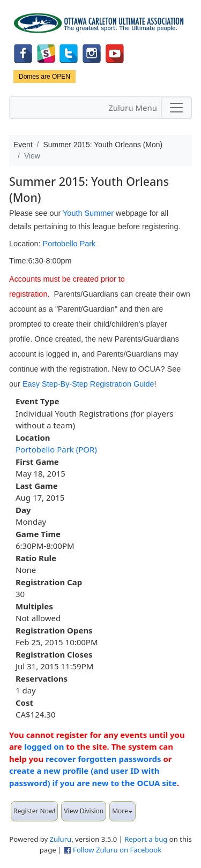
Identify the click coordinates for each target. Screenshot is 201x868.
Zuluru (61, 839)
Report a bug (146, 839)
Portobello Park (69, 244)
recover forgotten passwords (103, 759)
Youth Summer (88, 213)
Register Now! (34, 811)
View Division (84, 811)
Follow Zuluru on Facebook (117, 850)
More (122, 811)
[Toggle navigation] (176, 108)
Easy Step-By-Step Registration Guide (88, 384)
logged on (44, 746)
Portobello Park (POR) (56, 449)
